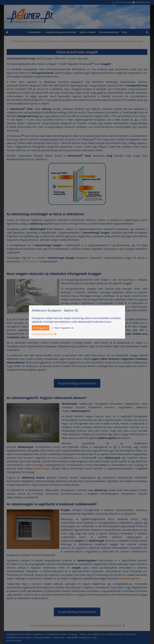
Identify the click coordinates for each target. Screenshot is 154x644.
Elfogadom (40, 328)
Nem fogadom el (63, 328)
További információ (43, 334)
